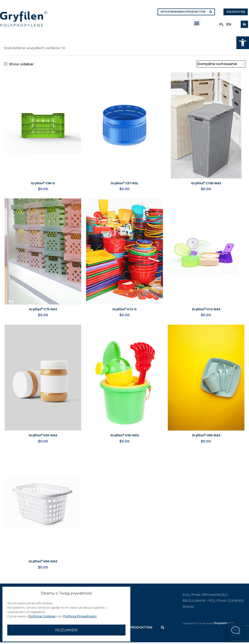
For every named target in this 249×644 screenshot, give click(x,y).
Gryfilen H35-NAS (125, 438)
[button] (243, 43)
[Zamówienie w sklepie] (221, 64)
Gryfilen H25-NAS (42, 438)
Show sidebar (21, 64)
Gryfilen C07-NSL (124, 184)
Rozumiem (66, 630)
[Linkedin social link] (244, 24)
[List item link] (133, 596)
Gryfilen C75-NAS (42, 311)
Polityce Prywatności (80, 616)
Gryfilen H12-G (125, 311)
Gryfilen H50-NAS (207, 438)
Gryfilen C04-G (42, 184)
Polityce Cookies (42, 616)
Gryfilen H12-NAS (207, 311)
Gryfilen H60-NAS (42, 565)
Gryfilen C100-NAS (207, 184)
